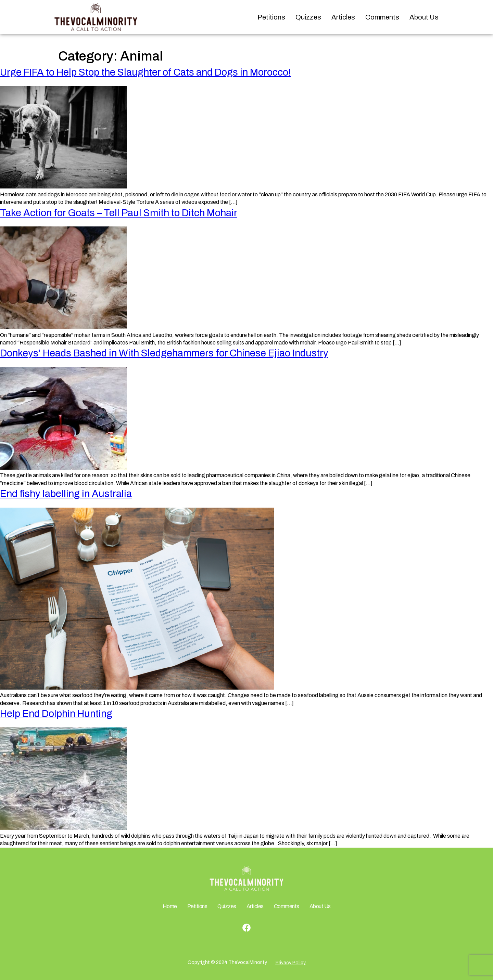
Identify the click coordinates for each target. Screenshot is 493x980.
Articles (343, 17)
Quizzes (308, 17)
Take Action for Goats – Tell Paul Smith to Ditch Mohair (119, 213)
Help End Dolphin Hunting (56, 714)
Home (170, 906)
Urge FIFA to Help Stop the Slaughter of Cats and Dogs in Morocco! (146, 72)
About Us (424, 17)
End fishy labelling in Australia (66, 494)
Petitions (271, 17)
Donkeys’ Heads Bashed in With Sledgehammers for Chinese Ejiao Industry (164, 353)
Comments (382, 17)
